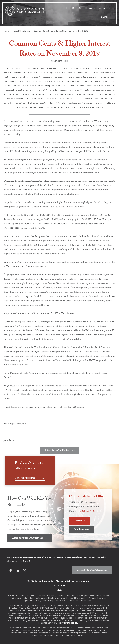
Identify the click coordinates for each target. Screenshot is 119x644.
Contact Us (79, 521)
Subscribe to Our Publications (60, 451)
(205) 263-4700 (87, 511)
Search (90, 8)
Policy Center (60, 585)
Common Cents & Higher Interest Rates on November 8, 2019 (61, 31)
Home (6, 31)
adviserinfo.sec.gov (69, 623)
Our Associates (81, 530)
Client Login (105, 8)
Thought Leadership (21, 31)
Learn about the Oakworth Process (30, 538)
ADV (60, 590)
